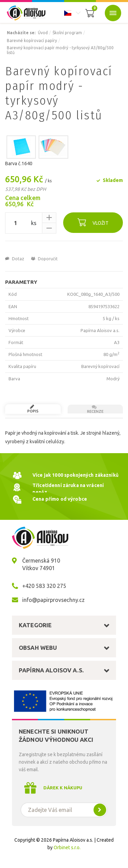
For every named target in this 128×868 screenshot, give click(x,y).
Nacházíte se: (21, 33)
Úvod (43, 33)
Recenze (95, 409)
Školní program (67, 33)
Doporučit (44, 259)
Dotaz (15, 259)
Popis (32, 409)
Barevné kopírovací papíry (32, 41)
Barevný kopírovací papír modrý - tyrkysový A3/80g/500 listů (60, 50)
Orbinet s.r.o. (67, 847)
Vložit (93, 222)
